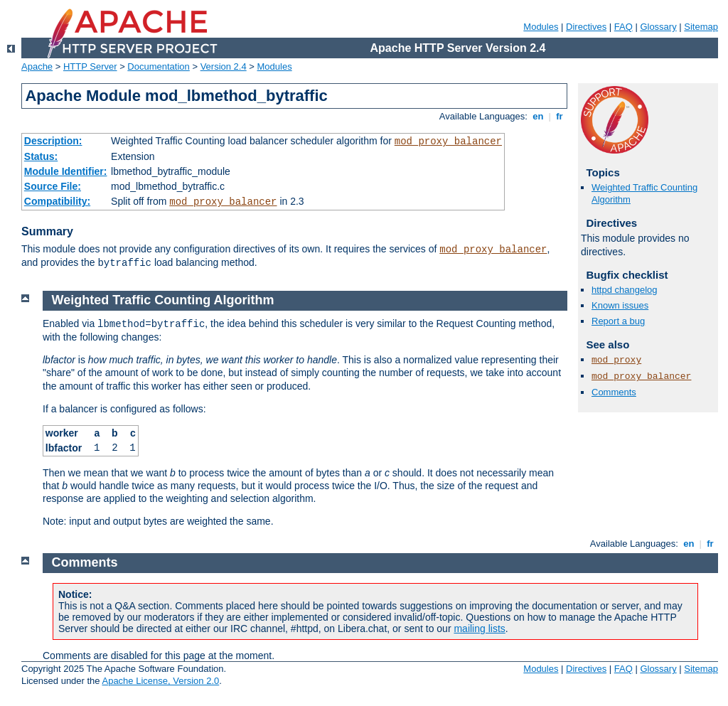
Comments (614, 392)
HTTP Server (90, 66)
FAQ (623, 27)
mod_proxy (616, 360)
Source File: (53, 186)
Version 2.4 (224, 66)
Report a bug (618, 321)
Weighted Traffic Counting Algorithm (163, 300)
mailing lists (479, 629)
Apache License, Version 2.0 (160, 681)
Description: (53, 141)
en (538, 116)
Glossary (658, 27)
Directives (586, 27)
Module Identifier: (66, 171)
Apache (37, 66)
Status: (41, 156)
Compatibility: (57, 201)
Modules (541, 27)
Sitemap (701, 27)
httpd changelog (625, 290)
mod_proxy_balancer (448, 141)
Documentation (158, 66)
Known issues (620, 305)
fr (560, 116)
